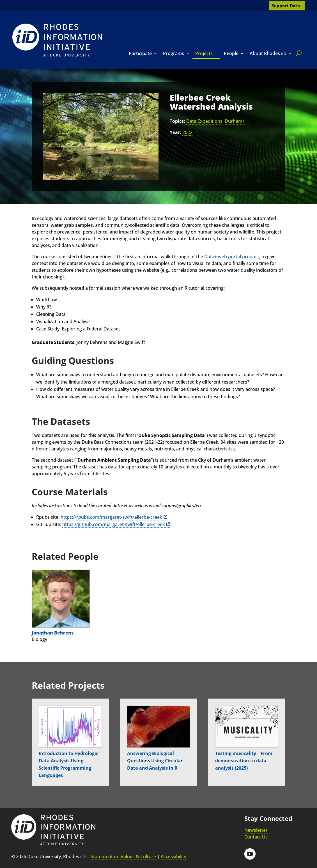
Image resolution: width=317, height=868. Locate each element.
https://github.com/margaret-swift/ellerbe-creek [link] (114, 524)
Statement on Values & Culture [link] (123, 856)
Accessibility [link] (174, 856)
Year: (175, 132)
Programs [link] (174, 53)
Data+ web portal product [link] (232, 257)
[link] (57, 40)
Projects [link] (204, 53)
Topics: (177, 121)
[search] (298, 53)
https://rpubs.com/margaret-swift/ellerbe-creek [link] (111, 517)
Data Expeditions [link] (204, 121)
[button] (250, 854)
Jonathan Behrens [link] (53, 633)
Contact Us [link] (256, 837)
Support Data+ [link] (287, 6)
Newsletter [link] (256, 830)
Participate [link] (140, 53)
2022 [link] (187, 132)
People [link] (231, 53)
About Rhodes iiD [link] (268, 53)
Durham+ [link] (235, 121)
